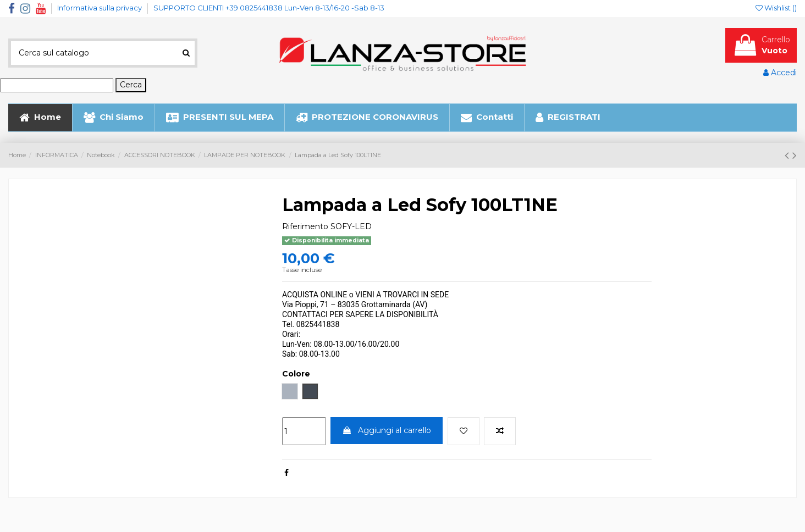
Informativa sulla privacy (100, 8)
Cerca (131, 85)
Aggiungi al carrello (387, 430)
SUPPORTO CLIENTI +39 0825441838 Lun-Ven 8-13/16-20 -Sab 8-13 (269, 8)
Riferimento (305, 226)
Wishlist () (776, 8)
